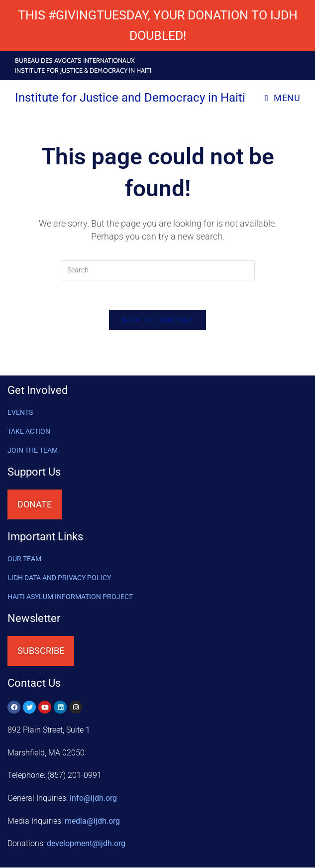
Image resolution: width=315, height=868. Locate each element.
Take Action (29, 432)
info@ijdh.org (93, 799)
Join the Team (33, 451)
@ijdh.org (86, 844)
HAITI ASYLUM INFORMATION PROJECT (70, 598)
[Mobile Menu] (282, 98)
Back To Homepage (157, 321)
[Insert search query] (158, 270)
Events (20, 413)
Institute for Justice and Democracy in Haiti (130, 98)
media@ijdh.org (92, 821)
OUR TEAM (24, 560)
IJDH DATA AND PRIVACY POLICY (59, 579)
